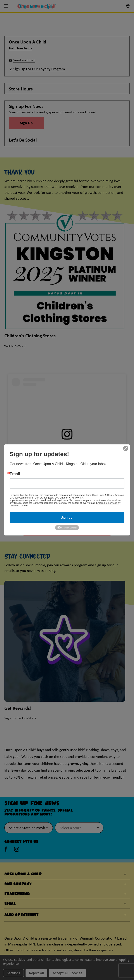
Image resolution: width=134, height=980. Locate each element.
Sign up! (67, 517)
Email (15, 474)
